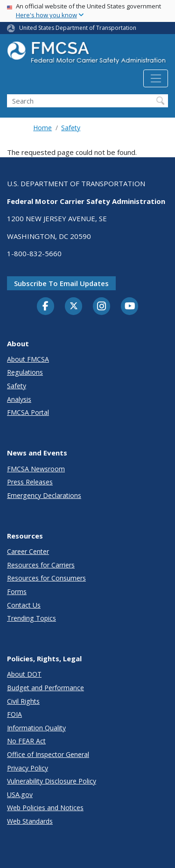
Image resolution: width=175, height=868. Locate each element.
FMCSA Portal (28, 412)
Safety (71, 128)
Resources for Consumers (46, 578)
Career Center (28, 551)
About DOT (24, 674)
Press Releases (30, 482)
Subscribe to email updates (61, 283)
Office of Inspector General (48, 754)
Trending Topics (31, 618)
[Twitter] (74, 306)
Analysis (19, 399)
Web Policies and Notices (45, 808)
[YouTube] (130, 307)
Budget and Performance (45, 688)
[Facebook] (46, 307)
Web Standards (30, 821)
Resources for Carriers (41, 565)
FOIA (14, 714)
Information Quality (36, 728)
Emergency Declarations (44, 495)
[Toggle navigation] (156, 78)
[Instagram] (102, 307)
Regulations (25, 372)
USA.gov (20, 794)
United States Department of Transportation (78, 28)
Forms (17, 591)
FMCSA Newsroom (36, 469)
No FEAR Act (26, 741)
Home (42, 128)
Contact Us (24, 605)
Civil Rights (23, 701)
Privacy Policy (28, 768)
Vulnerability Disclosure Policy (52, 781)
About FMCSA (28, 359)
